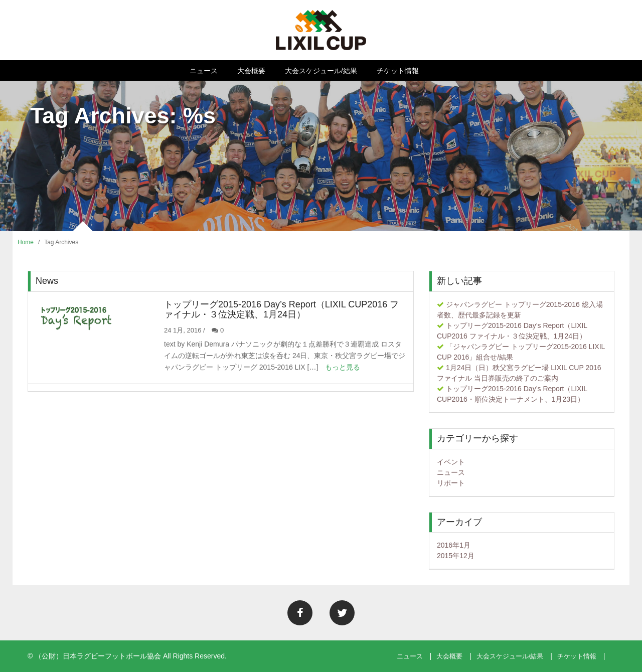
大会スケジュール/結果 (321, 71)
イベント (451, 462)
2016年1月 (454, 545)
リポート (451, 483)
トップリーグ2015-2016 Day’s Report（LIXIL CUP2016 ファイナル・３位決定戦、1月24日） (281, 309)
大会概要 (251, 71)
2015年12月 (456, 556)
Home (26, 242)
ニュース (204, 71)
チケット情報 (398, 71)
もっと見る (343, 367)
